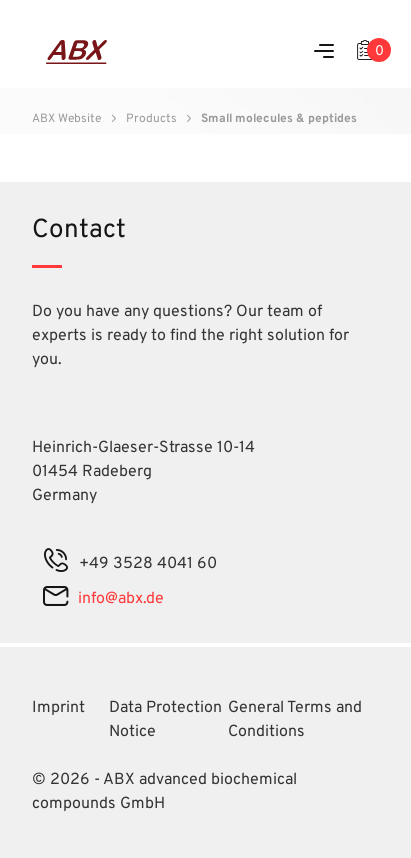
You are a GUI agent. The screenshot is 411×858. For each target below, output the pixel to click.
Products (151, 119)
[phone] (56, 564)
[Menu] (324, 52)
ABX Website (66, 119)
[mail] (55, 599)
